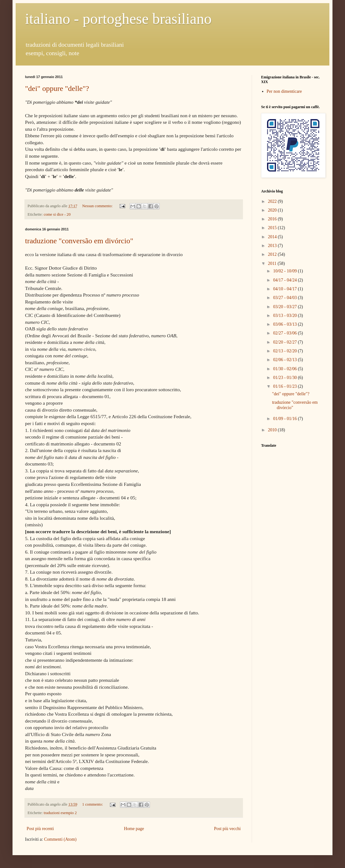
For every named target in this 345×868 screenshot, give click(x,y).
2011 (273, 263)
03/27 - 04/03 (285, 298)
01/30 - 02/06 (285, 369)
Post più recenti (40, 829)
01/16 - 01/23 (285, 386)
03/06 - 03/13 (285, 324)
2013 (273, 246)
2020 (273, 210)
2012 (273, 254)
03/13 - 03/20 (285, 316)
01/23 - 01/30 (285, 378)
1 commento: (93, 804)
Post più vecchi (227, 829)
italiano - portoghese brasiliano (118, 19)
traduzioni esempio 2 (60, 813)
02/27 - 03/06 (285, 333)
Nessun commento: (98, 206)
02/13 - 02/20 (285, 351)
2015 (273, 228)
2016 (273, 219)
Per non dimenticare (284, 91)
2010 (273, 430)
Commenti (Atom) (60, 839)
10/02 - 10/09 (285, 271)
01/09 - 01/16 (285, 419)
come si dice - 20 (57, 214)
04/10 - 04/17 (285, 289)
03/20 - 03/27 (285, 307)
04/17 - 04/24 (285, 280)
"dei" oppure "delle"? (57, 88)
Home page (134, 829)
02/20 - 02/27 (285, 342)
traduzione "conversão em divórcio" (79, 241)
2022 (273, 201)
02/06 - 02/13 (285, 360)
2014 (273, 237)
